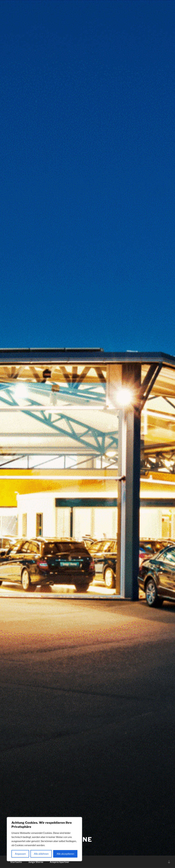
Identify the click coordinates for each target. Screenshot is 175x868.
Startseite (16, 862)
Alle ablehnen (41, 854)
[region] (44, 839)
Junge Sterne (36, 862)
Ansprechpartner (59, 862)
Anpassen (20, 854)
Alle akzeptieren (65, 854)
